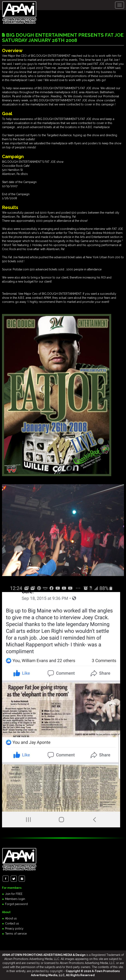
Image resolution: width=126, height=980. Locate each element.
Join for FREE (14, 894)
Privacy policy (14, 929)
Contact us (12, 923)
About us (11, 918)
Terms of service (16, 934)
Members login (15, 899)
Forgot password (16, 904)
